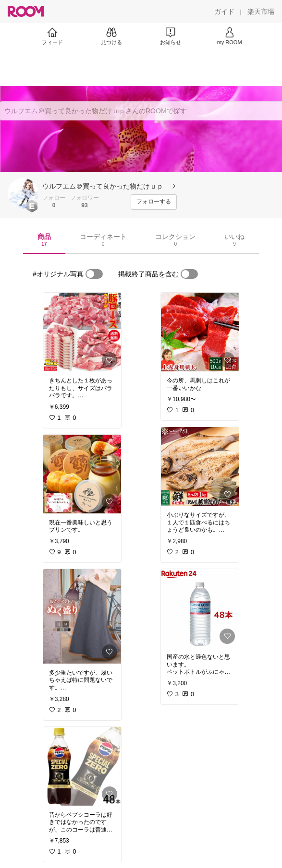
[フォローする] (154, 202)
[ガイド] (224, 12)
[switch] (94, 274)
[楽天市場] (261, 12)
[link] (82, 332)
